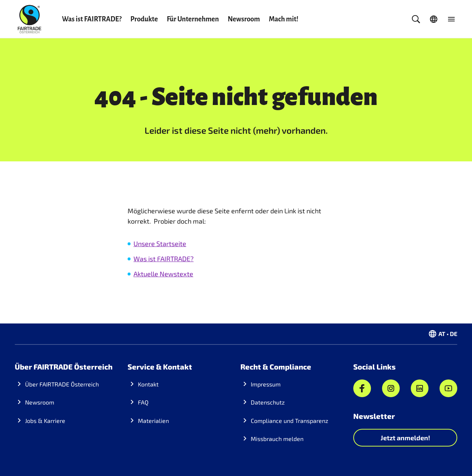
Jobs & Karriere (45, 421)
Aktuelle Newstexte (163, 274)
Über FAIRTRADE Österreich (62, 384)
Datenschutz (268, 402)
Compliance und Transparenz (289, 421)
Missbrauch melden (277, 439)
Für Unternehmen (193, 19)
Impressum (266, 384)
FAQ (143, 402)
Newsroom (244, 19)
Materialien (153, 421)
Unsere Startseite (160, 244)
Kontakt (148, 384)
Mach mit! (284, 19)
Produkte (144, 19)
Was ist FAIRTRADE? (92, 19)
